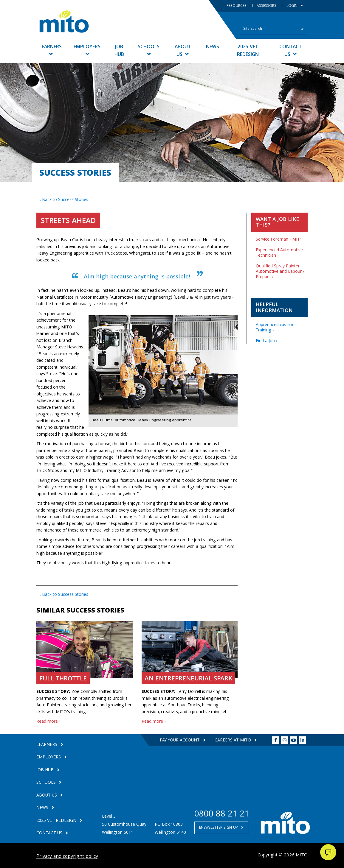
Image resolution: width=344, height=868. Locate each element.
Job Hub (119, 51)
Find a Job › (267, 341)
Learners (51, 50)
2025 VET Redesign (248, 51)
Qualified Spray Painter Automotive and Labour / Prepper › (280, 272)
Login (295, 6)
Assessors (267, 6)
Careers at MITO (233, 741)
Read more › (48, 722)
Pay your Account (180, 741)
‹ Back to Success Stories (64, 200)
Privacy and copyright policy (67, 857)
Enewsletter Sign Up (219, 828)
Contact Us (291, 51)
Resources (237, 6)
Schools (149, 50)
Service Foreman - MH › (279, 240)
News (213, 47)
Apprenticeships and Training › (275, 328)
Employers (87, 50)
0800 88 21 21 (222, 815)
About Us (183, 51)
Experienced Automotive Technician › (279, 253)
